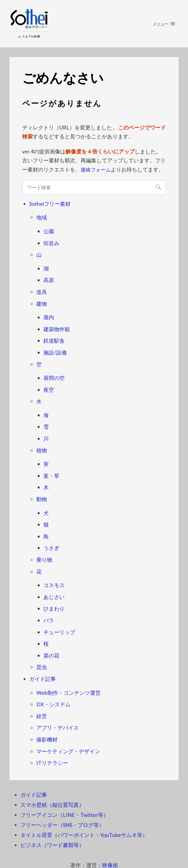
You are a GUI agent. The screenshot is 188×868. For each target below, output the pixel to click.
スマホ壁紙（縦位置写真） (52, 804)
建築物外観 (57, 329)
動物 (42, 499)
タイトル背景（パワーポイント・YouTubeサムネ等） (84, 835)
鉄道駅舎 (54, 341)
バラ (49, 620)
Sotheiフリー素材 (50, 203)
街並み (51, 243)
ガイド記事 (42, 679)
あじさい (54, 597)
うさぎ (51, 548)
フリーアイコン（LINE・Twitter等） (64, 814)
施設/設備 (55, 352)
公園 (49, 231)
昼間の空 (54, 378)
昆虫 (42, 667)
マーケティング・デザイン (68, 751)
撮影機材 (47, 739)
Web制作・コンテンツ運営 (68, 692)
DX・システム (53, 704)
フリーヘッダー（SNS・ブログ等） (62, 825)
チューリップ (59, 632)
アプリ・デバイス (58, 728)
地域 (42, 217)
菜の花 (51, 655)
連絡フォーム (97, 169)
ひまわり (54, 608)
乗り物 (44, 560)
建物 (42, 303)
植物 (42, 450)
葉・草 (51, 475)
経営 (42, 716)
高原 (49, 280)
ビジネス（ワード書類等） (52, 845)
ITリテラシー (52, 763)
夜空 (49, 389)
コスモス (54, 585)
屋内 (49, 317)
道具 (42, 292)
